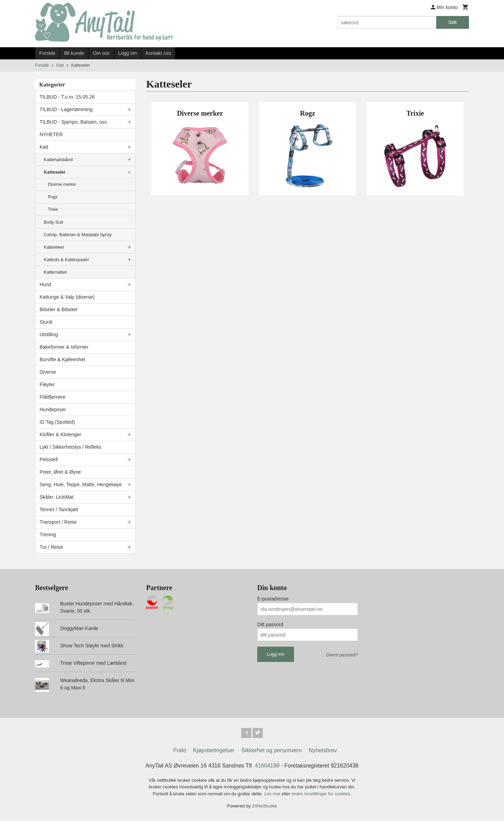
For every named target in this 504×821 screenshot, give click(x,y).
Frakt (179, 751)
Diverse (48, 372)
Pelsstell (49, 459)
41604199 (267, 767)
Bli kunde (74, 53)
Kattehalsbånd (58, 160)
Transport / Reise (58, 522)
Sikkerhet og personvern (272, 751)
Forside (47, 53)
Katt (44, 147)
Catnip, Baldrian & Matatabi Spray (78, 235)
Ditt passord (270, 624)
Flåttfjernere (53, 397)
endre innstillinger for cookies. (321, 795)
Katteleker (54, 247)
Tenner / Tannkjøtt (59, 509)
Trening (48, 534)
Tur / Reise (51, 547)
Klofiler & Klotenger (60, 434)
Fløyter (47, 384)
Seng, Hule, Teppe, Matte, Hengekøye (81, 484)
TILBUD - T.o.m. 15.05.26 (67, 97)
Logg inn (128, 53)
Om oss (101, 53)
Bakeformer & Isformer (64, 347)
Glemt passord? (342, 655)
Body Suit (53, 222)
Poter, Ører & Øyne (60, 472)
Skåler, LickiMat (57, 497)
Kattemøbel (55, 272)
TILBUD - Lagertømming (66, 109)
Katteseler (55, 172)
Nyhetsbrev (323, 751)
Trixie (53, 209)
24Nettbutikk (264, 807)
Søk (452, 22)
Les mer (273, 795)
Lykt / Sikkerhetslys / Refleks (70, 447)
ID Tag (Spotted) (57, 422)
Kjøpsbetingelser (214, 751)
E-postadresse (273, 599)
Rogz (53, 197)
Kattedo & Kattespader (66, 260)
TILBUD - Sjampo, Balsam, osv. (74, 122)
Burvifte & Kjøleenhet (62, 359)
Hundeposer (53, 409)
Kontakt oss (158, 53)
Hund (45, 284)
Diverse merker (62, 184)
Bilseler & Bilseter (59, 309)
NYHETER (51, 134)
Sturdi (46, 322)
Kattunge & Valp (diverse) (67, 297)
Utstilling (49, 334)
